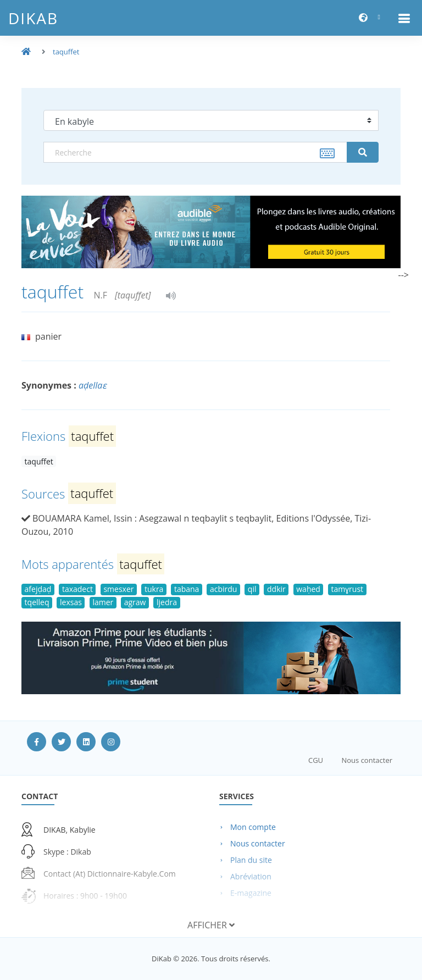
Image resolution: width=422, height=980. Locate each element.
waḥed (308, 589)
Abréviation (251, 876)
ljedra (167, 602)
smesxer (118, 589)
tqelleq (37, 602)
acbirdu (223, 589)
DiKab (33, 18)
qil (252, 589)
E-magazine (251, 893)
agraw (135, 602)
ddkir (276, 589)
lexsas (71, 602)
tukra (154, 589)
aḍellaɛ (93, 385)
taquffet (66, 52)
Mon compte (253, 827)
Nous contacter (367, 760)
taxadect (77, 589)
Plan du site (251, 860)
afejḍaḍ (38, 589)
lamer (103, 602)
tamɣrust (347, 589)
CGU (316, 760)
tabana (187, 589)
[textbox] (195, 152)
